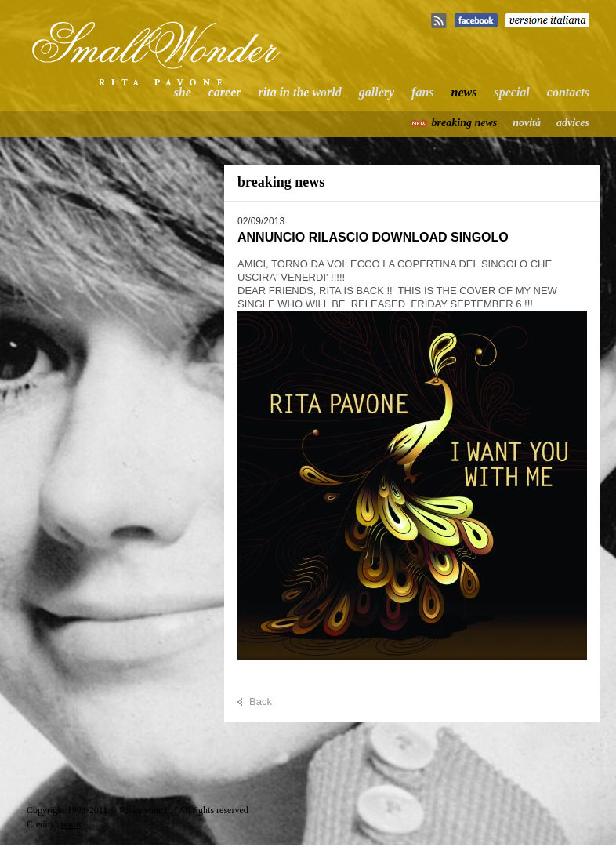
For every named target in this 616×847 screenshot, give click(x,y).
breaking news (465, 123)
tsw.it (71, 824)
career (225, 92)
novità (527, 123)
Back (261, 702)
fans (422, 92)
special (511, 92)
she (183, 92)
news (464, 92)
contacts (568, 92)
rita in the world (300, 92)
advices (573, 123)
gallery (377, 92)
